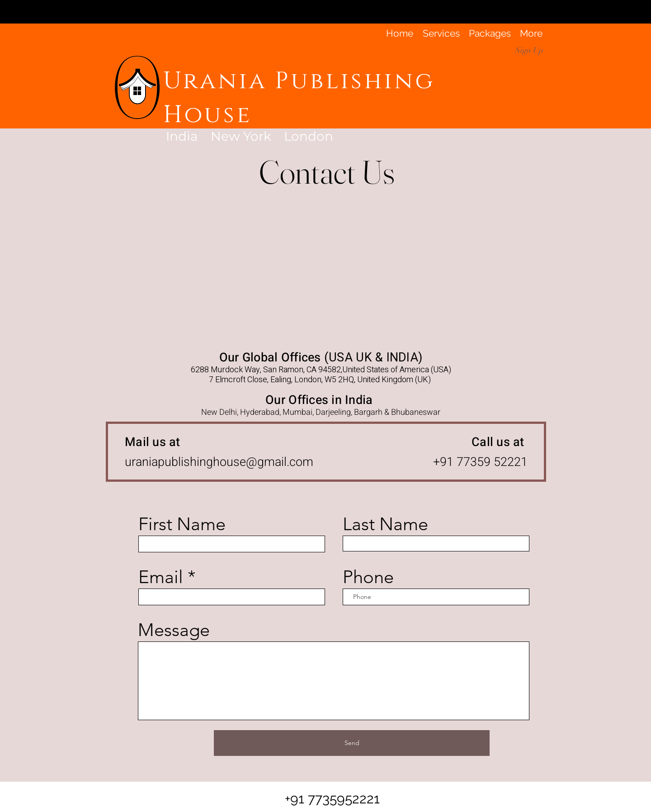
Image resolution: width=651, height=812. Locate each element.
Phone (368, 577)
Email (161, 577)
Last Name (385, 524)
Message (174, 630)
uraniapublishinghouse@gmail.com (219, 462)
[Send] (352, 743)
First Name (182, 524)
